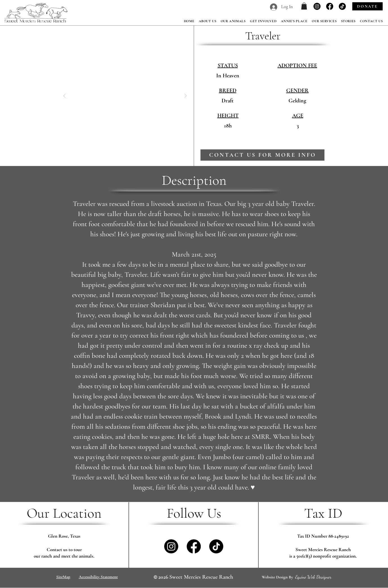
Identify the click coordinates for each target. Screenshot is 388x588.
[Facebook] (330, 6)
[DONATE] (367, 6)
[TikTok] (342, 6)
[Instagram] (317, 6)
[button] (304, 6)
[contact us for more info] (262, 155)
